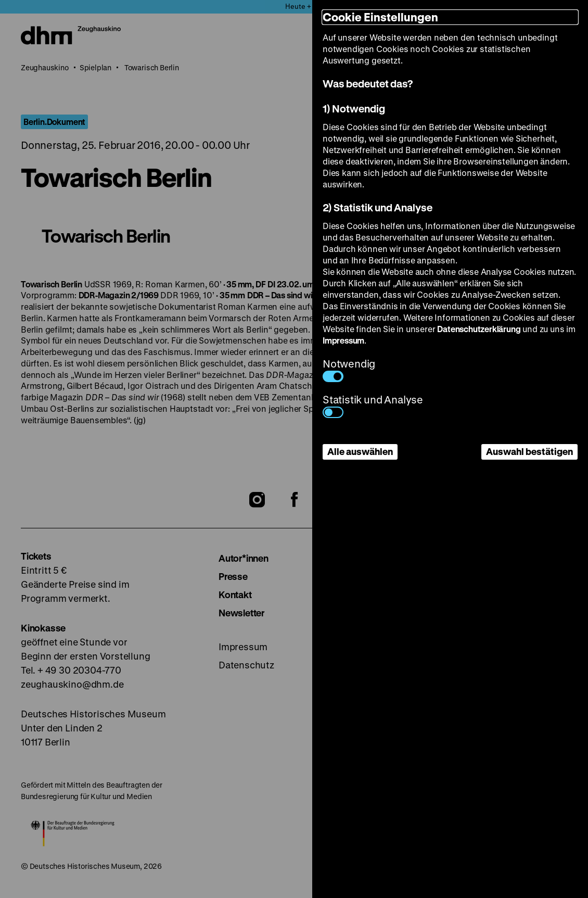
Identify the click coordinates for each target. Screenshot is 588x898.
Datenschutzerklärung (479, 329)
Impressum (343, 340)
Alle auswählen (360, 451)
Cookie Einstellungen (380, 17)
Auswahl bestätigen (529, 451)
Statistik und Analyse (373, 405)
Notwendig (349, 369)
